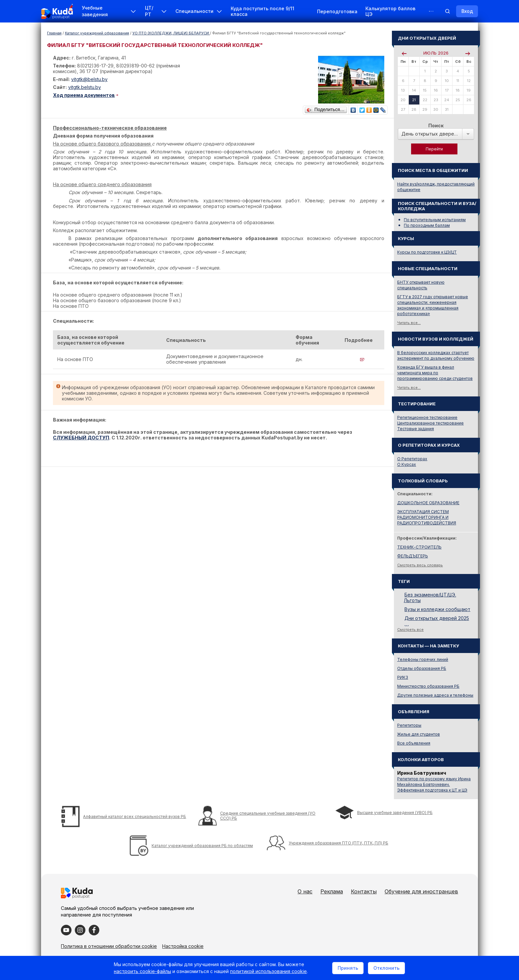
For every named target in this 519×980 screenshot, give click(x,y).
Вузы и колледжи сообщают (437, 609)
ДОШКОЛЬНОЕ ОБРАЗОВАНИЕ (428, 503)
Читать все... (409, 323)
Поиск (436, 125)
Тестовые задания (416, 429)
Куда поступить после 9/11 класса (262, 11)
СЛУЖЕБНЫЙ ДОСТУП (81, 438)
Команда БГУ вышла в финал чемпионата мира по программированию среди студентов (435, 373)
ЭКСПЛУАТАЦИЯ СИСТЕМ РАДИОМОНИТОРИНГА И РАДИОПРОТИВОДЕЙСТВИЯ (427, 517)
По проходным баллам (427, 225)
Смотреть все (410, 630)
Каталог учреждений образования (97, 33)
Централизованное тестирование (430, 423)
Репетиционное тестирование (427, 417)
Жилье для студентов (419, 734)
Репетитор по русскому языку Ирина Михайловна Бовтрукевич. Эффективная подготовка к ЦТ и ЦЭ (434, 784)
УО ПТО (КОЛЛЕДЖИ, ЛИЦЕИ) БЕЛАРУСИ (171, 33)
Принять (348, 968)
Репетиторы (409, 725)
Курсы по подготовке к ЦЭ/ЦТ (427, 252)
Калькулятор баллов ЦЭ (390, 11)
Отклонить (386, 968)
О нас (305, 891)
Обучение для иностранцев (421, 891)
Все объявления (414, 743)
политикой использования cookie (268, 971)
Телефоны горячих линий (423, 659)
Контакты (364, 891)
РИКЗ (403, 677)
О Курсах (407, 464)
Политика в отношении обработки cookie (109, 946)
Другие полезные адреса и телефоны (435, 695)
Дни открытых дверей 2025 (437, 618)
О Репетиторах (412, 459)
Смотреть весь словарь (420, 565)
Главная (54, 33)
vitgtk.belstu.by (85, 87)
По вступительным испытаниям (435, 220)
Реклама (332, 891)
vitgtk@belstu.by (89, 79)
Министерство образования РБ (428, 686)
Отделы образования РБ (422, 668)
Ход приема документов (84, 95)
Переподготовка (337, 11)
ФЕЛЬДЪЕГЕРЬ (413, 556)
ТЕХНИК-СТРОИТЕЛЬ (419, 547)
